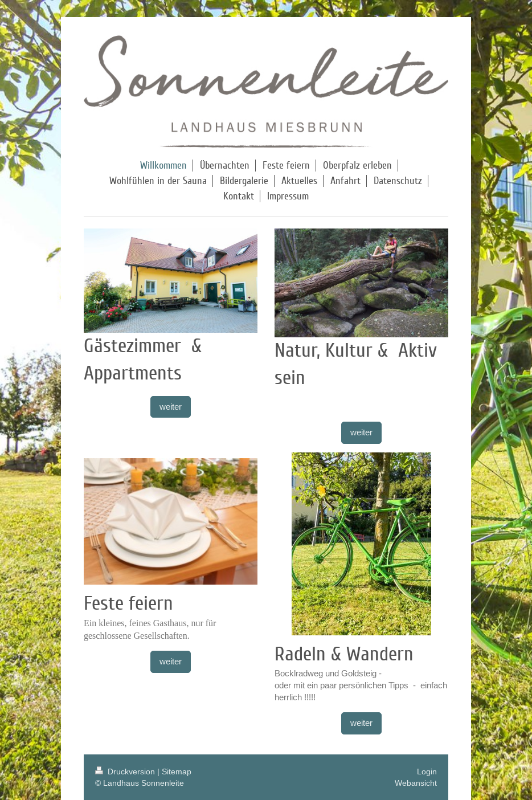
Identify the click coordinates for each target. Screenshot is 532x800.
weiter (171, 407)
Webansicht (416, 783)
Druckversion (126, 772)
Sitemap (177, 772)
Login (427, 772)
